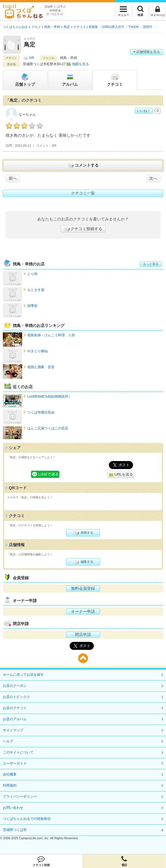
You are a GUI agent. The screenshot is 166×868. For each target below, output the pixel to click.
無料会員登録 (83, 588)
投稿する (83, 533)
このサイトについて (18, 752)
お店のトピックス (16, 697)
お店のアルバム (15, 719)
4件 (32, 58)
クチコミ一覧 (83, 193)
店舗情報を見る (147, 52)
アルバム (70, 79)
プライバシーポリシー (20, 797)
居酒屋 (93, 27)
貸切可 (148, 27)
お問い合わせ (13, 808)
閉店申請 (83, 634)
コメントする (83, 165)
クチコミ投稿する (83, 229)
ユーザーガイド (15, 763)
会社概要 (10, 774)
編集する (83, 562)
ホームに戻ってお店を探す (23, 675)
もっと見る (151, 264)
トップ (25, 79)
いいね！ (144, 111)
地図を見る (80, 64)
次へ (153, 178)
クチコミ (115, 79)
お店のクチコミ (15, 708)
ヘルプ (8, 741)
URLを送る (121, 475)
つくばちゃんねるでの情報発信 (27, 819)
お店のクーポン (15, 686)
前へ (13, 178)
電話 (125, 861)
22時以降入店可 (113, 27)
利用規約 (10, 785)
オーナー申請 (83, 611)
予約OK (134, 27)
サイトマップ (13, 730)
